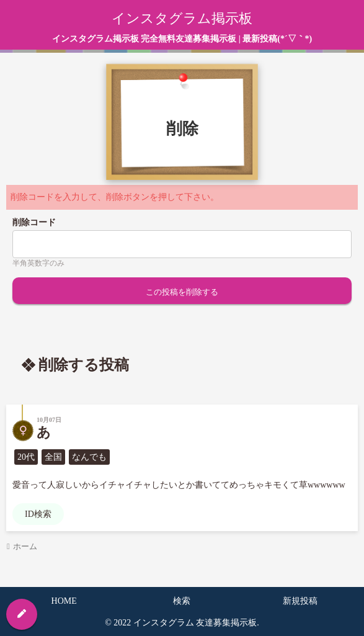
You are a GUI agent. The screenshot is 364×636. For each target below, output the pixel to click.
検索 (182, 601)
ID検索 (38, 514)
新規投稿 (300, 601)
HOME (64, 601)
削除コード (34, 222)
